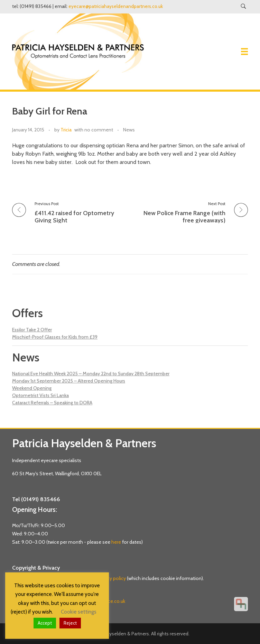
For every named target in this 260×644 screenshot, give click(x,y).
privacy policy (112, 578)
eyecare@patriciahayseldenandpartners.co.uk (116, 6)
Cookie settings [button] (79, 612)
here (116, 542)
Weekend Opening (32, 388)
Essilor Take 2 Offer (32, 330)
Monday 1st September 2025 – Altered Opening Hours (69, 381)
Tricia (66, 130)
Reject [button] (70, 623)
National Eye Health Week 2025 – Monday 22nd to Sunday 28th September (91, 374)
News (129, 130)
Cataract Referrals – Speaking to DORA (52, 403)
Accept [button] (45, 623)
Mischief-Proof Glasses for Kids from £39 (55, 337)
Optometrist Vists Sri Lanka (40, 395)
